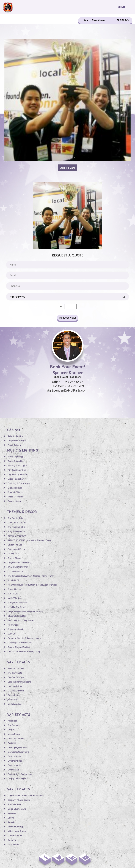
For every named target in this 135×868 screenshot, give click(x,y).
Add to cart (67, 168)
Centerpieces (14, 501)
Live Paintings (15, 761)
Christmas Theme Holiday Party (24, 651)
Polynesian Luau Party (19, 563)
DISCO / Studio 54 (17, 522)
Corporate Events (17, 441)
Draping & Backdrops (19, 483)
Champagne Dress (17, 747)
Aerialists (12, 721)
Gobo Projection (16, 461)
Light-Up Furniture (17, 474)
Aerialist (12, 743)
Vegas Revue (14, 734)
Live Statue (13, 770)
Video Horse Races (17, 831)
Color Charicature (17, 809)
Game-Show (14, 558)
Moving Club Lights (18, 466)
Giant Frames (15, 488)
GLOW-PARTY (15, 571)
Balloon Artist (15, 756)
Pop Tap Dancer (16, 739)
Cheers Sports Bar (17, 616)
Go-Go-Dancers (16, 677)
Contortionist (14, 765)
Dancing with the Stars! (20, 643)
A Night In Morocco (17, 603)
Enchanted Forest (17, 549)
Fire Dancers (14, 725)
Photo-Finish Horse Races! (21, 620)
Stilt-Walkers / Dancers (19, 682)
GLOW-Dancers (16, 691)
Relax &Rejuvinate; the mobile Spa (25, 611)
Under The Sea (15, 545)
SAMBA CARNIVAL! (18, 567)
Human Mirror (15, 686)
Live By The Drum (17, 607)
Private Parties (15, 436)
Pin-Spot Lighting (17, 470)
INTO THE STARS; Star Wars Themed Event (30, 540)
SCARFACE (14, 580)
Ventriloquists (14, 704)
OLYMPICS (13, 554)
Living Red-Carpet (17, 779)
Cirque (11, 730)
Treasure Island (15, 629)
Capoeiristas (14, 695)
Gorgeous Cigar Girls (18, 752)
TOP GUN (13, 594)
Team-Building (15, 827)
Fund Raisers (14, 445)
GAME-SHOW (15, 836)
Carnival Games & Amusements (24, 638)
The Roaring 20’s (16, 527)
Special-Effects (15, 492)
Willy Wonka (14, 598)
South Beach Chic (17, 531)
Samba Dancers (16, 668)
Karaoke (12, 813)
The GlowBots (15, 673)
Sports (11, 818)
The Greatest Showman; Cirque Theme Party (31, 576)
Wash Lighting (15, 457)
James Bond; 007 (17, 536)
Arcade (11, 822)
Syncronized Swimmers (20, 774)
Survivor (12, 634)
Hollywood (13, 625)
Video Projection (16, 479)
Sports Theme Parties (19, 647)
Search (123, 20)
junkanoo (13, 700)
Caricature (13, 844)
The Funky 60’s (15, 518)
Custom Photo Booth (19, 800)
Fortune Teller (15, 804)
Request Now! (68, 318)
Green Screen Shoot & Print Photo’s (26, 795)
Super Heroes (14, 589)
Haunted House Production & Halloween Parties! (32, 585)
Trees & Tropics (15, 497)
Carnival (12, 840)
